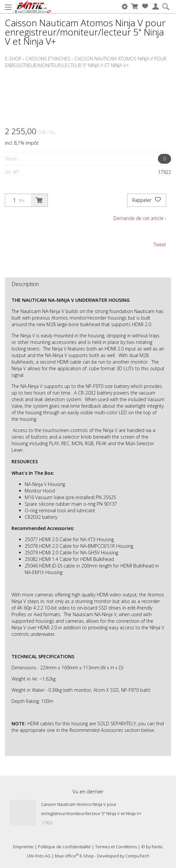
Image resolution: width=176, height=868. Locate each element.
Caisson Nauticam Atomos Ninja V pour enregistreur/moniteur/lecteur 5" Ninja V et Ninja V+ (86, 62)
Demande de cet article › (140, 218)
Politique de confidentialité (64, 847)
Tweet (160, 244)
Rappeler (147, 200)
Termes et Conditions (116, 847)
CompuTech (137, 856)
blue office (67, 856)
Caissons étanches (48, 59)
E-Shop (13, 59)
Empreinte (23, 847)
